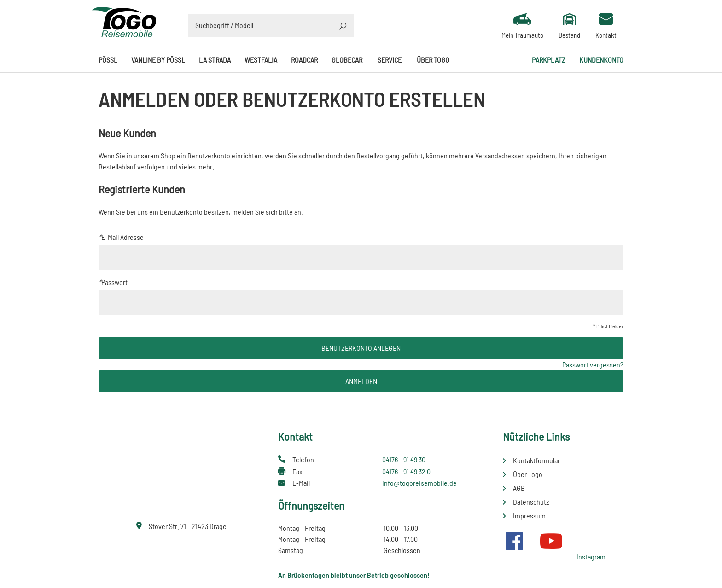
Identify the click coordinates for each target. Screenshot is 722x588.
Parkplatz (549, 60)
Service (390, 60)
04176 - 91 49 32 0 (406, 471)
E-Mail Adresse (121, 237)
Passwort (113, 282)
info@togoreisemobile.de (419, 483)
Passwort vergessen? (593, 364)
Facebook (514, 541)
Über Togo (433, 60)
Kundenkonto (601, 60)
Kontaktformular (536, 460)
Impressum (529, 515)
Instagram (591, 556)
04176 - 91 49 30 (404, 459)
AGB (519, 488)
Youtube (551, 541)
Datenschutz (531, 502)
